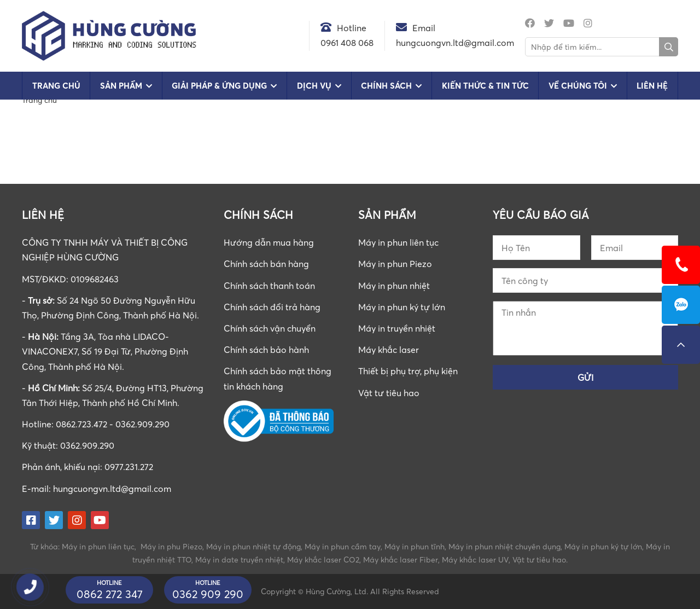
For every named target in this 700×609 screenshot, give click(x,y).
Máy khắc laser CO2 (323, 559)
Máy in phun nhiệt (394, 286)
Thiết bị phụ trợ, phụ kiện (408, 371)
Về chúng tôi (578, 86)
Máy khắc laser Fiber (401, 559)
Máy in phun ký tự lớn (402, 307)
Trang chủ (56, 86)
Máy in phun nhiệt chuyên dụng (504, 546)
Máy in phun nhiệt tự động (253, 546)
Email (424, 28)
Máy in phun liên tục (398, 242)
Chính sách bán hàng (266, 264)
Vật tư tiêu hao (389, 393)
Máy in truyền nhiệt (397, 328)
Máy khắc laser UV (475, 559)
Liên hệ (652, 86)
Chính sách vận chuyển (270, 328)
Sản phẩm (121, 86)
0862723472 (681, 305)
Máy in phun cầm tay (343, 546)
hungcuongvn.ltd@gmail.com (112, 489)
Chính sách (386, 86)
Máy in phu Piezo (171, 546)
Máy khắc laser (389, 350)
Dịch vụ (314, 86)
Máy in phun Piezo (395, 264)
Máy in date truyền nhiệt (239, 559)
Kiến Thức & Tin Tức (485, 86)
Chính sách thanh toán (269, 286)
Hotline (352, 28)
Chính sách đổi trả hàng (272, 307)
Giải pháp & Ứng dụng (219, 86)
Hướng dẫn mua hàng (269, 242)
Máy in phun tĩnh (415, 546)
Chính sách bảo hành (266, 350)
